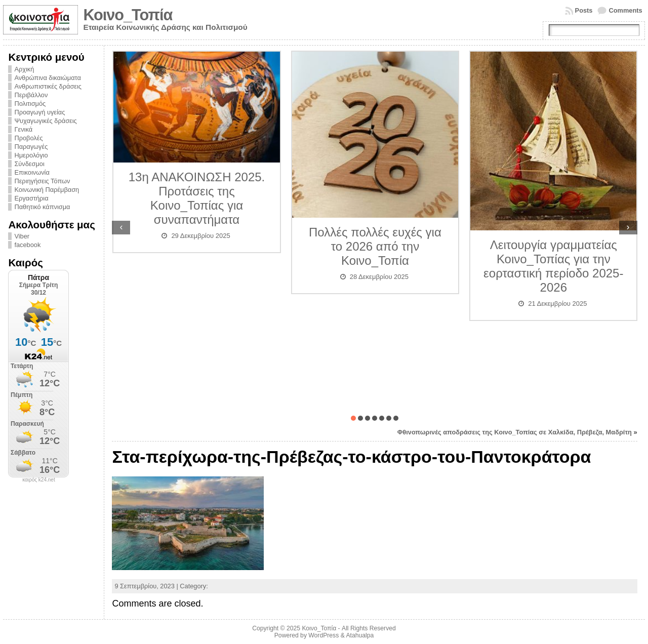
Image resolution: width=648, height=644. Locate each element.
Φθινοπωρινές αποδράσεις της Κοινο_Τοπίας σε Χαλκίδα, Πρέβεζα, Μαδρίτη (515, 432)
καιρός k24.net (39, 480)
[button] (353, 418)
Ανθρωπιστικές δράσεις (48, 86)
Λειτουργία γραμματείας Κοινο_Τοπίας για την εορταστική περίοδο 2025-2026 (553, 266)
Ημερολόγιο (31, 155)
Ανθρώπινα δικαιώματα (47, 78)
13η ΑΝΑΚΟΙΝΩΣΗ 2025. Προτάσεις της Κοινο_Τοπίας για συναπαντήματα (197, 198)
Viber (22, 236)
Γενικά (23, 129)
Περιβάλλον (31, 95)
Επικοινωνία (32, 172)
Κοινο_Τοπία (128, 15)
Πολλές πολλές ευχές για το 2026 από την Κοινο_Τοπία (375, 246)
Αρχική (24, 69)
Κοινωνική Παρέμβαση (47, 190)
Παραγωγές (31, 147)
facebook (27, 245)
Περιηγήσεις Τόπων (42, 181)
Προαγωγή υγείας (39, 112)
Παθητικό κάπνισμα (42, 207)
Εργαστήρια (31, 198)
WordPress (323, 635)
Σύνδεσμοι (29, 164)
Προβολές (28, 138)
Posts (584, 10)
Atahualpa (360, 635)
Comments (625, 10)
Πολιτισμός (30, 104)
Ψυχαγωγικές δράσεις (45, 121)
